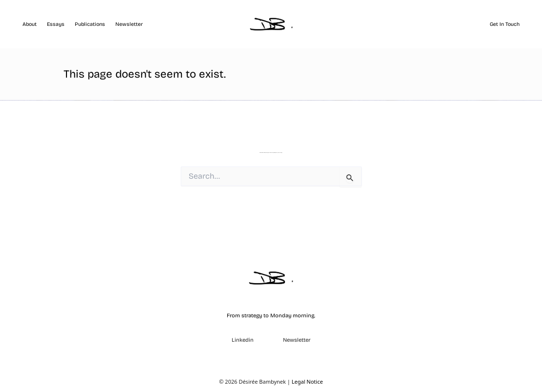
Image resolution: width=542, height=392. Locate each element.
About (30, 24)
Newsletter (129, 24)
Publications (90, 24)
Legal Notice (307, 382)
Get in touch (505, 24)
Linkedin (243, 340)
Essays (56, 24)
